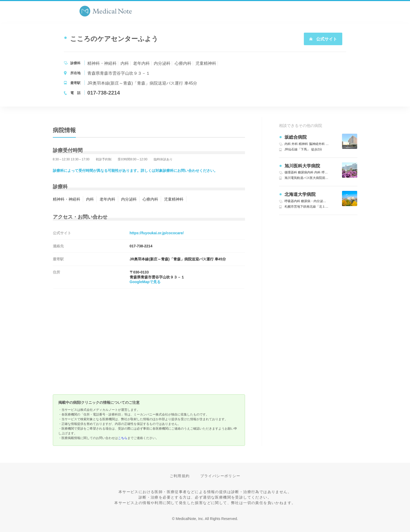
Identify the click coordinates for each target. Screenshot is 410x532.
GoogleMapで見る (145, 282)
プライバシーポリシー (220, 476)
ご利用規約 (180, 476)
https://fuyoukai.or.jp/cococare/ (157, 233)
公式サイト (323, 39)
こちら (123, 438)
